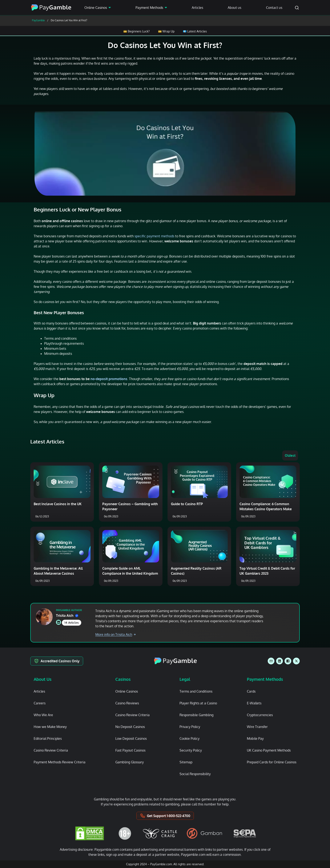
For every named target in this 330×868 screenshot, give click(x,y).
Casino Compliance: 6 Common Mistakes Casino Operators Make (266, 506)
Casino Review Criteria (51, 750)
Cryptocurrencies (260, 715)
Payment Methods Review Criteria (60, 762)
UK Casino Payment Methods (269, 750)
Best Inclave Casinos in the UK (58, 504)
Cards (251, 691)
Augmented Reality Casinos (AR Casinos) (196, 571)
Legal (185, 679)
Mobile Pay (255, 738)
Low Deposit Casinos (131, 738)
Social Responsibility (195, 774)
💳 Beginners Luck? (136, 31)
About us (234, 8)
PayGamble (38, 20)
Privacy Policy (190, 727)
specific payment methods (154, 236)
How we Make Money (50, 727)
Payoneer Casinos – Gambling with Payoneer (130, 506)
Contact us (274, 8)
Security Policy (191, 750)
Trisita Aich (67, 616)
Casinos (123, 679)
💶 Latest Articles (195, 31)
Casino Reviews (127, 703)
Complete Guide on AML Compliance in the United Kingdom (130, 571)
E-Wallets (254, 703)
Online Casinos (96, 8)
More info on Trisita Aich (115, 634)
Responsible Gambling (196, 715)
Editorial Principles (48, 738)
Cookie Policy (190, 738)
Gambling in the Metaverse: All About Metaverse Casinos (58, 571)
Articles (197, 8)
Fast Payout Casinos (130, 750)
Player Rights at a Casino (198, 703)
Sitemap (186, 762)
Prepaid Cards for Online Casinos (272, 762)
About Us (43, 679)
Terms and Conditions (196, 691)
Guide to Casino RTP (187, 504)
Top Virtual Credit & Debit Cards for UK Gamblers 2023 (267, 571)
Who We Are (43, 715)
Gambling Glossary (130, 762)
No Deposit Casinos (130, 727)
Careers (40, 703)
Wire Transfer (257, 727)
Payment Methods (149, 8)
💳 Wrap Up (166, 31)
